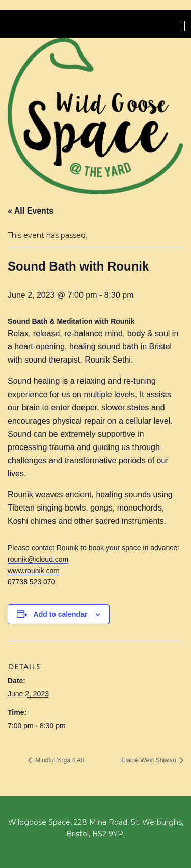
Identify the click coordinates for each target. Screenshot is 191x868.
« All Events (31, 211)
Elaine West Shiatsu (149, 760)
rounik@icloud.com (38, 559)
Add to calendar (61, 614)
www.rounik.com (34, 571)
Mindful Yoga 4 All (59, 760)
